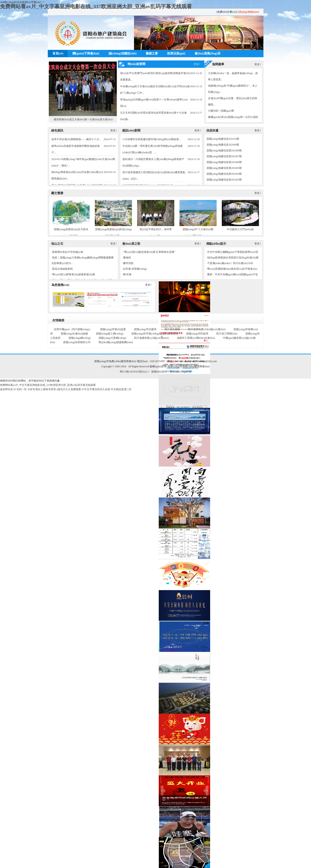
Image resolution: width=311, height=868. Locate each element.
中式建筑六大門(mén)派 (240, 215)
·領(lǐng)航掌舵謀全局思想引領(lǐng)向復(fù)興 (233, 258)
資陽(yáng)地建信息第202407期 (224, 156)
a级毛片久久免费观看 (69, 389)
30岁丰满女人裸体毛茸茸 (42, 389)
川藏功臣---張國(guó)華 (221, 111)
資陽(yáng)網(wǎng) (80, 338)
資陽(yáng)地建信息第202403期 (224, 180)
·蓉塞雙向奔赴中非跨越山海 (67, 252)
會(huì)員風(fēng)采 (208, 53)
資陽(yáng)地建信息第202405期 (224, 168)
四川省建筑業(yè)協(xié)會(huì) (151, 338)
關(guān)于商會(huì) (86, 53)
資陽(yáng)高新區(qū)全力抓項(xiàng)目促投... (71, 219)
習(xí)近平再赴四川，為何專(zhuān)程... (156, 219)
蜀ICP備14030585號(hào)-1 (135, 372)
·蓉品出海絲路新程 (62, 269)
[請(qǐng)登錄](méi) (248, 12)
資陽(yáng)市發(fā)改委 (113, 329)
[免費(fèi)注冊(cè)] (227, 12)
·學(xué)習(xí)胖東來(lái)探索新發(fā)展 (73, 274)
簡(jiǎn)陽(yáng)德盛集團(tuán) (116, 342)
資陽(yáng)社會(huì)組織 (74, 334)
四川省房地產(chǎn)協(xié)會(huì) (207, 329)
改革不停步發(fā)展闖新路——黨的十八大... (76, 139)
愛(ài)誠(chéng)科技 (180, 372)
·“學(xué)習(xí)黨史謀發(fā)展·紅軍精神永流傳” (149, 252)
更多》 (198, 64)
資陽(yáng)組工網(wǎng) (110, 334)
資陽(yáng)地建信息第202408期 (224, 150)
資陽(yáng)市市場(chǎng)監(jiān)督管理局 (155, 334)
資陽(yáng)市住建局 (145, 329)
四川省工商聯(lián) (227, 334)
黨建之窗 (152, 53)
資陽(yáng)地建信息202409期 (223, 145)
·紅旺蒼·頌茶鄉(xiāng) (135, 269)
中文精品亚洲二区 (121, 389)
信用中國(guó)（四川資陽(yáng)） (73, 329)
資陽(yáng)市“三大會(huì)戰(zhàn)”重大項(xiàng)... (198, 219)
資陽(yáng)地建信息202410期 (223, 139)
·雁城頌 (127, 258)
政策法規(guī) (176, 53)
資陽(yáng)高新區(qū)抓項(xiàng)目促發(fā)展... (113, 219)
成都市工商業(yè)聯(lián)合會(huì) (196, 338)
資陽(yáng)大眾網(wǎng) (112, 338)
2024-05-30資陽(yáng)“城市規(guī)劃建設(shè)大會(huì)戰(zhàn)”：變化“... (83, 162)
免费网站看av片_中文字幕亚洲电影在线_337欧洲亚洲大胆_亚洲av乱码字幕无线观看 (96, 6)
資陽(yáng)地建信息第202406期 (224, 162)
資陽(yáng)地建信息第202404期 (224, 174)
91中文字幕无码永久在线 (96, 389)
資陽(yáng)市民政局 (197, 334)
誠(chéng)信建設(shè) (123, 53)
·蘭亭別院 (128, 263)
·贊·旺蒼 (127, 274)
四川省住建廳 (172, 329)
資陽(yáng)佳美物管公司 (77, 342)
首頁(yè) (58, 53)
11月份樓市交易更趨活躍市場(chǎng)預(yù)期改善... (152, 139)
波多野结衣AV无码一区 (13, 389)
